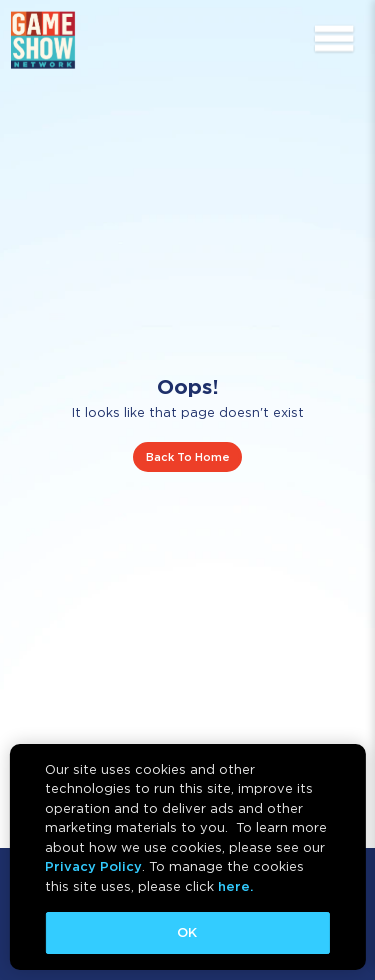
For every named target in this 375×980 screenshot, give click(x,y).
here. (235, 886)
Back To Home (188, 457)
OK (187, 932)
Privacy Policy (93, 866)
